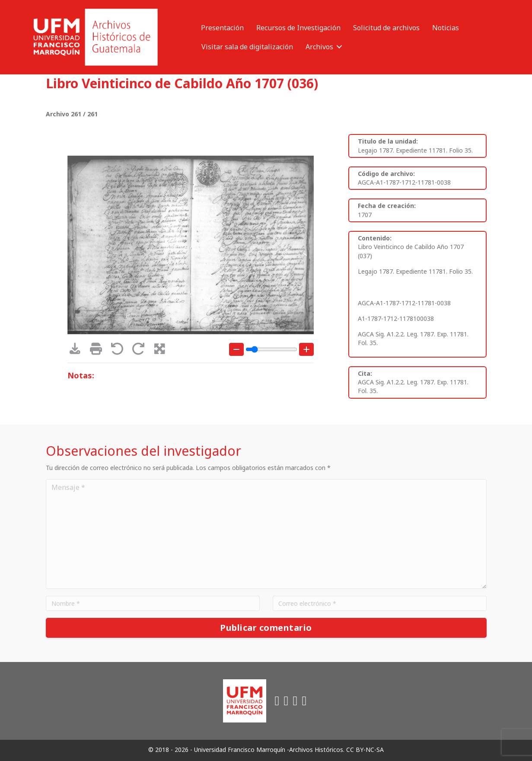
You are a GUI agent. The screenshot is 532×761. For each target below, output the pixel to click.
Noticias (446, 28)
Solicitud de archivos (386, 28)
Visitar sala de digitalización (247, 47)
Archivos (319, 47)
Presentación (222, 28)
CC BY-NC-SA (365, 750)
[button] (339, 47)
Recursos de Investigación (298, 28)
